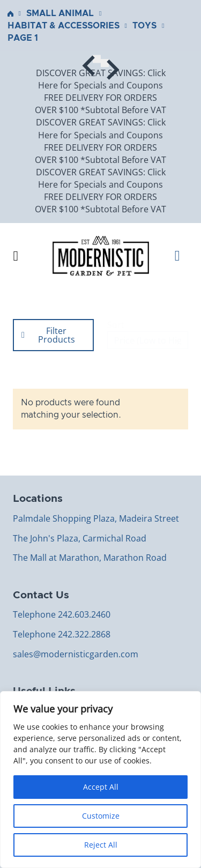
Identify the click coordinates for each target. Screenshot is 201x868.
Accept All (101, 787)
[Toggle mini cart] (181, 256)
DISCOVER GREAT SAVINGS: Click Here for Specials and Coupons (101, 79)
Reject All (101, 845)
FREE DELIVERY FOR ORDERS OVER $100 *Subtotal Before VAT (100, 104)
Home (10, 14)
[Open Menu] (16, 256)
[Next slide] (105, 63)
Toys (144, 26)
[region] (100, 780)
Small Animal (60, 13)
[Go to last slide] (97, 59)
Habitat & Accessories (64, 26)
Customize (101, 816)
